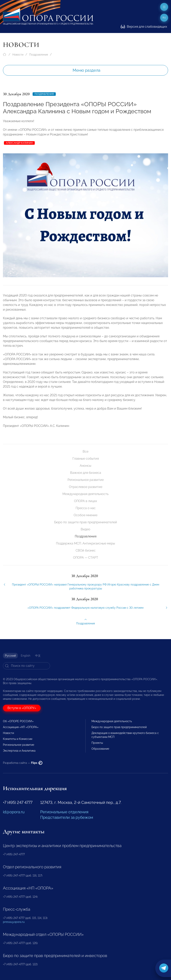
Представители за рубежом (67, 817)
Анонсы (85, 466)
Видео (85, 529)
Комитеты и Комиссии (18, 739)
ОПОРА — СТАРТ (86, 558)
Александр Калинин (19, 143)
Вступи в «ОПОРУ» (22, 708)
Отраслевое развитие (86, 487)
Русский (10, 656)
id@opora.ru (14, 812)
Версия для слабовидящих (144, 27)
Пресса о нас (86, 508)
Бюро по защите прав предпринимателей (86, 522)
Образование (100, 749)
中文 (38, 656)
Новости (18, 55)
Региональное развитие (86, 480)
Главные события (86, 459)
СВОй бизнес (86, 550)
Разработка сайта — (23, 763)
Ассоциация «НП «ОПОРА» (21, 727)
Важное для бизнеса (86, 473)
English (26, 656)
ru (164, 18)
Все (85, 452)
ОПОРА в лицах (85, 501)
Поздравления (39, 55)
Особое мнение (85, 515)
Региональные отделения (64, 812)
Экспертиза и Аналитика (19, 751)
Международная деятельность (85, 494)
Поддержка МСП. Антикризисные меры (85, 543)
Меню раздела (86, 70)
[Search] (27, 666)
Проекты (97, 743)
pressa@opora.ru (14, 922)
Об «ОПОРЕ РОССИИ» (18, 721)
